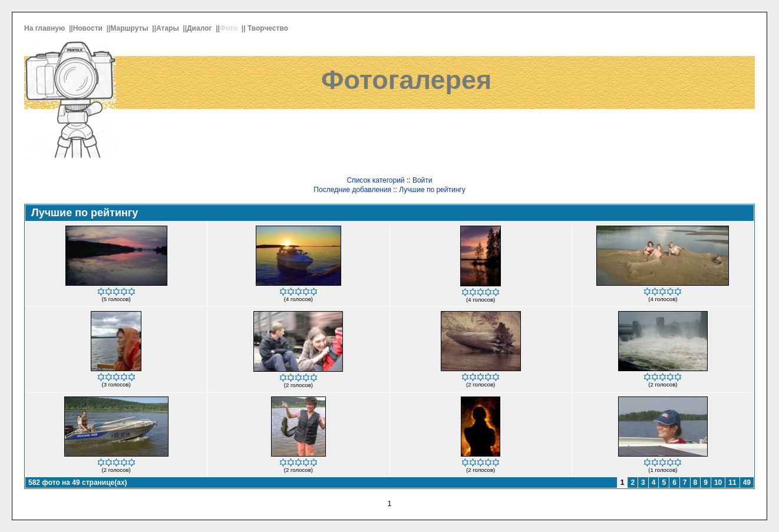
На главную (46, 28)
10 (718, 483)
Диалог (200, 28)
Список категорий (375, 180)
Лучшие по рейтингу (432, 190)
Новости (89, 28)
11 (732, 483)
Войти (422, 180)
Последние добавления (352, 190)
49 (747, 483)
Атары (169, 28)
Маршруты (130, 28)
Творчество (269, 28)
